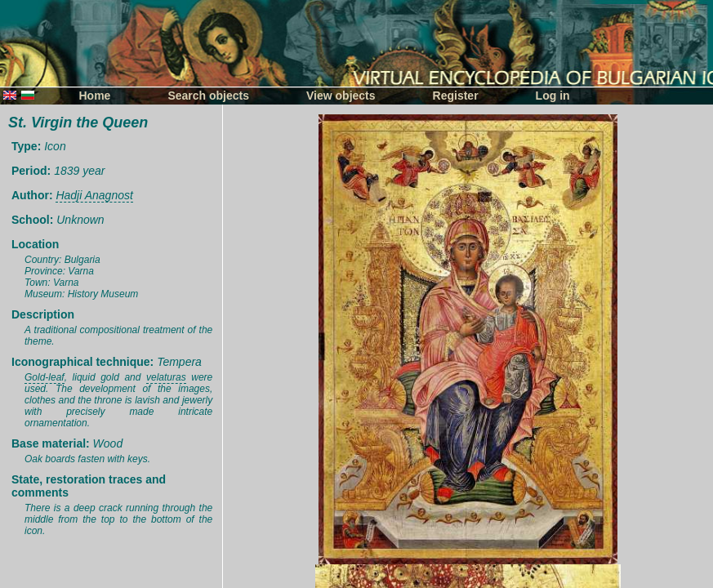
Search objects (208, 96)
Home (95, 96)
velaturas (166, 377)
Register (456, 96)
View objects (341, 96)
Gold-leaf (45, 377)
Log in (553, 96)
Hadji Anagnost (94, 195)
